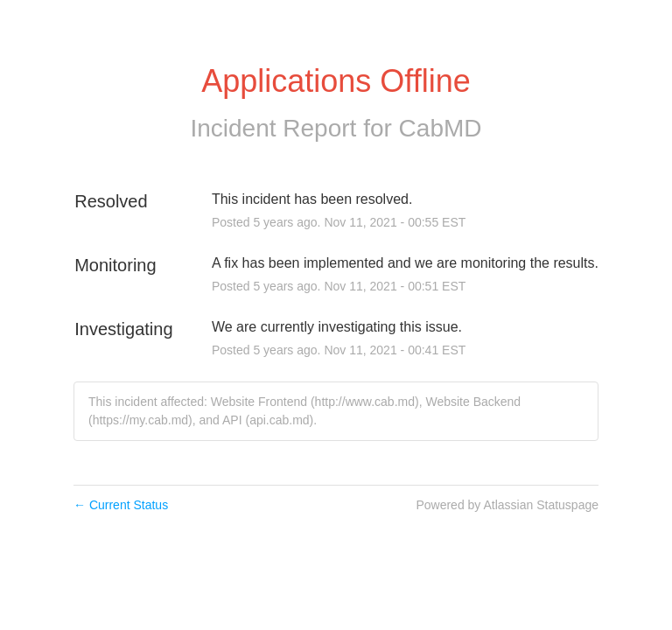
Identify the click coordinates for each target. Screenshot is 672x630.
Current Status (121, 505)
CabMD (441, 128)
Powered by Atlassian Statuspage (507, 505)
